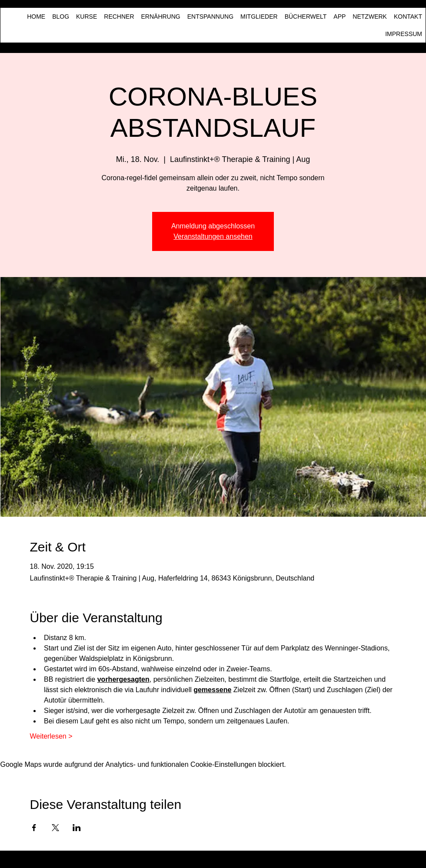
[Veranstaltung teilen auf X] (55, 828)
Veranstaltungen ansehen (213, 236)
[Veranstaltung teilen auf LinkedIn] (77, 828)
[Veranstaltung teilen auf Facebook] (34, 828)
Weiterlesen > (51, 736)
